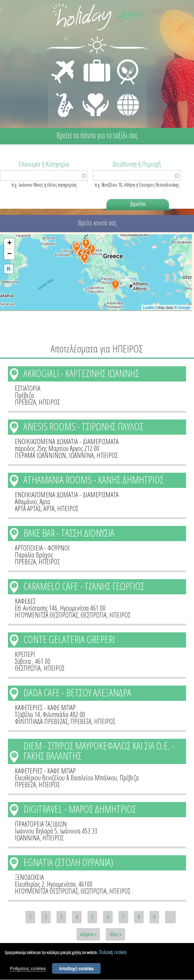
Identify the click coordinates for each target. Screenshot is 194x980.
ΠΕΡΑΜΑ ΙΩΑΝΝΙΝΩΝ (40, 455)
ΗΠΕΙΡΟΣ (49, 402)
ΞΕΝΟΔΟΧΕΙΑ (29, 877)
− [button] (9, 254)
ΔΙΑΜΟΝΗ (93, 61)
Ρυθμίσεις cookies (28, 971)
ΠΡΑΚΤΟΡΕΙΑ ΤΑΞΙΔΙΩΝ (41, 824)
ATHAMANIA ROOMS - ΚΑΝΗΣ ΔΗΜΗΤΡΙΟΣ (94, 479)
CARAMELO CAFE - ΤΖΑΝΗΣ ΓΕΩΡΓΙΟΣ (84, 586)
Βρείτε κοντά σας (97, 223)
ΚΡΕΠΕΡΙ (25, 654)
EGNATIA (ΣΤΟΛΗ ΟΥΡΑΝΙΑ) (68, 862)
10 (14, 861)
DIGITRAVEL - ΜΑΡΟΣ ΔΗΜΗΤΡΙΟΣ (80, 809)
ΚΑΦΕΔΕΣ (25, 601)
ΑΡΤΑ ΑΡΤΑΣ (28, 508)
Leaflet (149, 308)
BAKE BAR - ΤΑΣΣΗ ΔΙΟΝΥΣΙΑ (69, 533)
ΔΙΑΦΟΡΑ (124, 92)
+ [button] (9, 244)
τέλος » (115, 934)
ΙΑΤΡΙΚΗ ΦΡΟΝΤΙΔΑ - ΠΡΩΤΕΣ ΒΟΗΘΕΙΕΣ (96, 102)
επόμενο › (88, 934)
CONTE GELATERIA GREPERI (69, 639)
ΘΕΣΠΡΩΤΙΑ (94, 615)
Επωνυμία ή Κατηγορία (44, 163)
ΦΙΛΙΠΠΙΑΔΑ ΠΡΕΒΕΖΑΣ (41, 721)
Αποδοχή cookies (76, 971)
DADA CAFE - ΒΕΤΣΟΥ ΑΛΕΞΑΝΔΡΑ (77, 692)
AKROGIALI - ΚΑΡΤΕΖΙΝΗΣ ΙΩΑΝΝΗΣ (81, 373)
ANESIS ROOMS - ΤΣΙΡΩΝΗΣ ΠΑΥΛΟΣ (83, 426)
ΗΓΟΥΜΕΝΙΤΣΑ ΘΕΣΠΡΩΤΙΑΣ (46, 615)
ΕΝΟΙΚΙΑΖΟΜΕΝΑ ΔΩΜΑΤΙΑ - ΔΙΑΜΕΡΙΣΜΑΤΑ (67, 441)
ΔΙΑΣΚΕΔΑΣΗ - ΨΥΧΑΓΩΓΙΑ (63, 97)
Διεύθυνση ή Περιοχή (137, 163)
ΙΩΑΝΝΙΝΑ (81, 455)
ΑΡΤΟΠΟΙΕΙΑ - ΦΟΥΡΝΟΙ (42, 548)
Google (184, 308)
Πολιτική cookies (113, 954)
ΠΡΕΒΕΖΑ (25, 402)
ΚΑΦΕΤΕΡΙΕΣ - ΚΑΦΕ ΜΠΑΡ (45, 708)
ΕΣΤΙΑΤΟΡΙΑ (28, 388)
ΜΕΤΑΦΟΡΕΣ (64, 61)
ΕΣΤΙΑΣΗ (124, 61)
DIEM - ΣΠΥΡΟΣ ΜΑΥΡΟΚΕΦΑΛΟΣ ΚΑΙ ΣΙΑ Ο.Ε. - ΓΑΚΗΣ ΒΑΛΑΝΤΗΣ (99, 751)
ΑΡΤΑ (49, 508)
